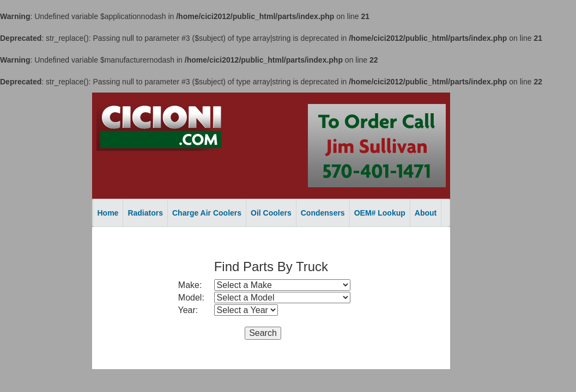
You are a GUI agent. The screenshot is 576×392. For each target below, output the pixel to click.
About (426, 213)
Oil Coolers (271, 213)
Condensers (323, 213)
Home (108, 213)
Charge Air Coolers (207, 213)
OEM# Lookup (380, 213)
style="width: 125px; (246, 310)
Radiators (145, 213)
